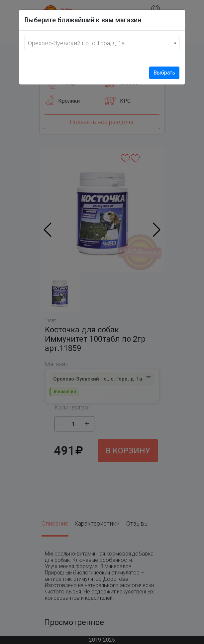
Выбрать (164, 73)
